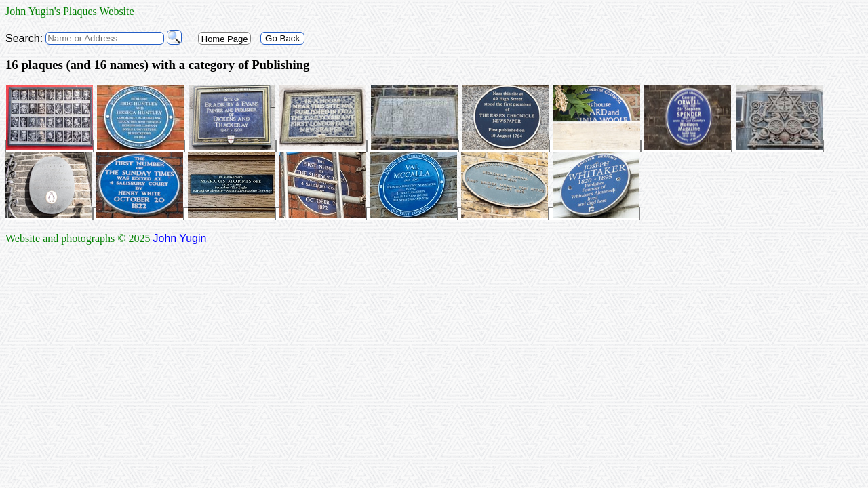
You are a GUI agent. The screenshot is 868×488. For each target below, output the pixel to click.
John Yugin (180, 238)
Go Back (282, 38)
